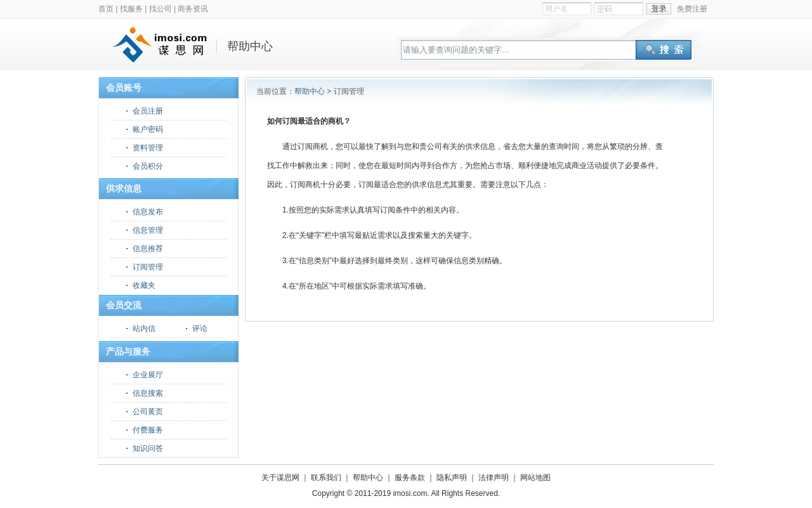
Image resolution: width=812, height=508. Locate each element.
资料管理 (148, 148)
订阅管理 (148, 267)
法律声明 (494, 478)
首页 (106, 9)
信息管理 (148, 230)
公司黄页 (148, 412)
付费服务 (148, 430)
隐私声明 (452, 478)
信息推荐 (148, 249)
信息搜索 (148, 393)
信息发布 (148, 212)
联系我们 (326, 478)
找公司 (160, 9)
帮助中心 (310, 91)
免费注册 (692, 9)
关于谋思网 (280, 478)
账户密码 (148, 129)
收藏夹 (144, 285)
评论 (200, 329)
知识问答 (148, 448)
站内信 (144, 329)
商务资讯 (193, 9)
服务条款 (410, 478)
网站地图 (535, 478)
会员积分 (148, 166)
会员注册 (148, 111)
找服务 (131, 9)
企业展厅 (148, 375)
